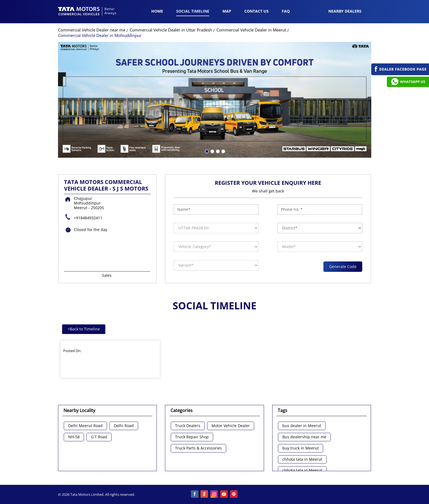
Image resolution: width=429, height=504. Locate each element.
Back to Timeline (84, 329)
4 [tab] (223, 151)
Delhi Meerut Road (85, 426)
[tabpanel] (215, 100)
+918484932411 (88, 218)
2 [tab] (212, 151)
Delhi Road (124, 426)
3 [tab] (217, 151)
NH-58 (74, 437)
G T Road (99, 437)
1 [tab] (206, 151)
